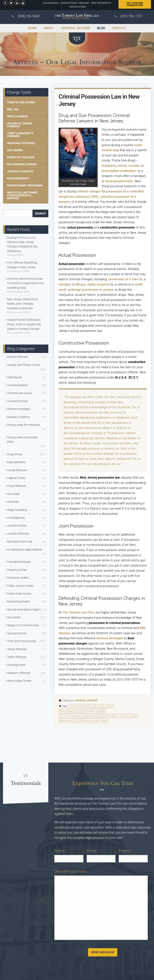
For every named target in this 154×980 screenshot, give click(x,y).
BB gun (81, 284)
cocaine (134, 166)
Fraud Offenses (17, 486)
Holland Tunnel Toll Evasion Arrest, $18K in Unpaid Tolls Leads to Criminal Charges (24, 324)
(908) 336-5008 (29, 16)
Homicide (13, 502)
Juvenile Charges (20, 171)
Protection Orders (18, 578)
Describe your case (71, 871)
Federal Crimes (16, 478)
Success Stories (17, 633)
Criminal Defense (86, 701)
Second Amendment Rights (24, 610)
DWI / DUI (13, 109)
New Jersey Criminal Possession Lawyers (82, 711)
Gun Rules (13, 494)
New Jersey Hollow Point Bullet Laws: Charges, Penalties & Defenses (22, 304)
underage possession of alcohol (90, 290)
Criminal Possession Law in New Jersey (91, 706)
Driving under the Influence (24, 425)
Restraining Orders (22, 164)
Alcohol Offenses (17, 357)
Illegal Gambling (17, 510)
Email (92, 851)
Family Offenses (17, 470)
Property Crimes (17, 570)
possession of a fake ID (125, 279)
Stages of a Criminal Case (23, 625)
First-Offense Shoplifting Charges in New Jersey (22, 265)
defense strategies (110, 638)
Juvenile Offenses (18, 534)
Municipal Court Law (20, 541)
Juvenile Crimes (17, 526)
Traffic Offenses (17, 657)
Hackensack (51, 3)
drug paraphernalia (119, 181)
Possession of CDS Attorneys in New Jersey (84, 721)
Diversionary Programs (25, 185)
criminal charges (89, 191)
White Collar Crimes (19, 681)
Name (61, 851)
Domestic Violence (21, 157)
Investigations (16, 518)
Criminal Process (17, 401)
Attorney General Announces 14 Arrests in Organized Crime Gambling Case (25, 283)
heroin (122, 166)
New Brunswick (101, 3)
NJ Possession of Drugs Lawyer (120, 716)
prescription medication (119, 171)
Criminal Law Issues (19, 393)
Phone (125, 851)
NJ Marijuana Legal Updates (25, 550)
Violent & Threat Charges (20, 125)
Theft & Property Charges (20, 135)
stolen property (98, 284)
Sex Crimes (15, 150)
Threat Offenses (17, 649)
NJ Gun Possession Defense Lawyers (80, 716)
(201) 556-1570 (131, 16)
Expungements (18, 178)
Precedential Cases (19, 562)
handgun (65, 284)
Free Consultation (135, 4)
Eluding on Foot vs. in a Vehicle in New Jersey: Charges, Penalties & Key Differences (22, 244)
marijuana (109, 166)
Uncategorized (16, 665)
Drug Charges (17, 116)
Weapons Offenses (21, 143)
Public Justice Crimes (20, 586)
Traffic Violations (21, 102)
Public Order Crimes (19, 594)
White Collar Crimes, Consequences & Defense (23, 195)
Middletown (78, 7)
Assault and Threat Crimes (23, 365)
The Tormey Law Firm (78, 612)
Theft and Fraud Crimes (22, 641)
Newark (84, 3)
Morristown (69, 3)
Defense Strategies (19, 409)
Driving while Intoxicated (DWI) (22, 440)
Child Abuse (14, 377)
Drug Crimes (15, 454)
